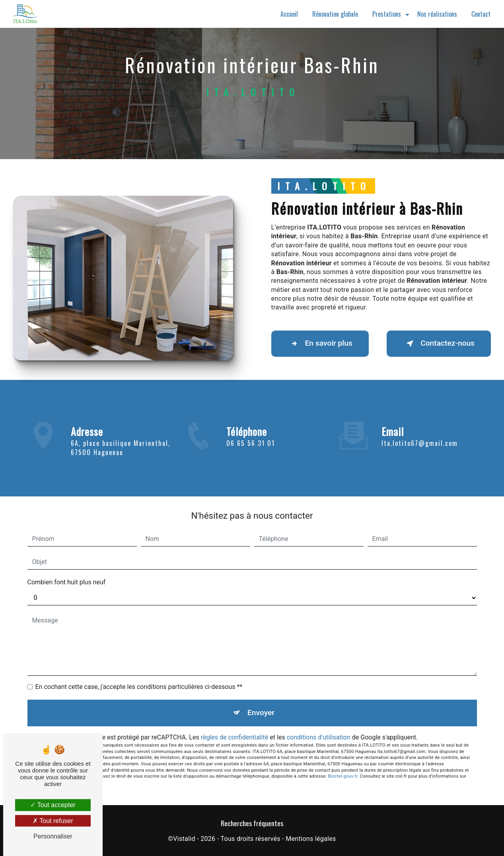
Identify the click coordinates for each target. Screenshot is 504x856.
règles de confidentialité (235, 737)
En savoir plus (320, 344)
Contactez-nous (439, 344)
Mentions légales (311, 839)
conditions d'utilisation (319, 737)
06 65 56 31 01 (251, 450)
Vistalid (184, 839)
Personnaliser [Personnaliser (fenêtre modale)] (53, 836)
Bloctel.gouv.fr (342, 776)
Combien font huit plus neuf (67, 582)
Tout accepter (53, 805)
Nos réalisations (437, 14)
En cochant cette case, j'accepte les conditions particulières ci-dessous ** (139, 687)
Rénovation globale (335, 14)
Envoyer (261, 713)
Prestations (387, 14)
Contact (481, 14)
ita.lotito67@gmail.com (420, 436)
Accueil (289, 14)
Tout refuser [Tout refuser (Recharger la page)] (53, 821)
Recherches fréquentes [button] (252, 823)
